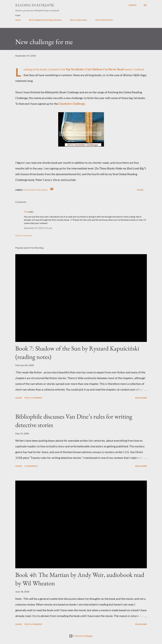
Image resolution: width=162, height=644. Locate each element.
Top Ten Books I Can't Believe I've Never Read (95, 69)
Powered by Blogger (81, 636)
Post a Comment (24, 235)
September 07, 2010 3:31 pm (38, 228)
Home (18, 20)
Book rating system (79, 20)
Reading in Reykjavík (35, 5)
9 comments (31, 466)
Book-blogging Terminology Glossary (45, 20)
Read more (141, 398)
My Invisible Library (104, 20)
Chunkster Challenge (72, 104)
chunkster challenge (35, 190)
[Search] (133, 5)
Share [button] (140, 190)
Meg (26, 212)
